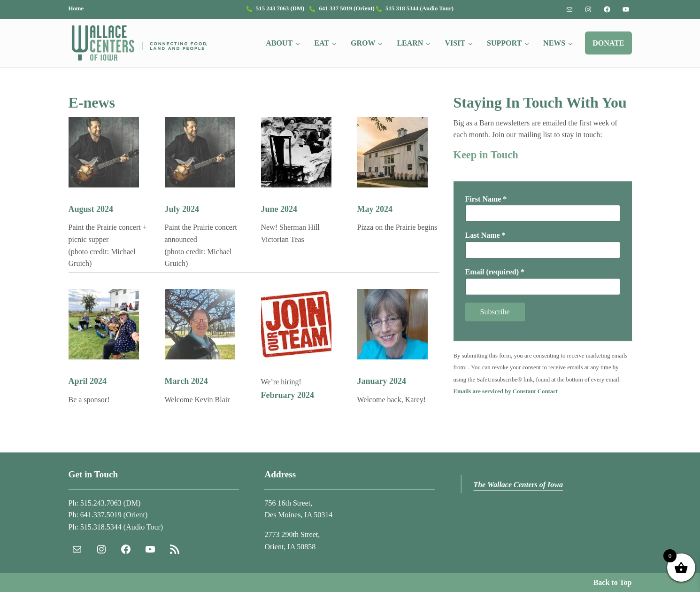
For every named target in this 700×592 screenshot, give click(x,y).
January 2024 (382, 381)
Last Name (485, 235)
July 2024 (182, 209)
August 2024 (91, 209)
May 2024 (375, 209)
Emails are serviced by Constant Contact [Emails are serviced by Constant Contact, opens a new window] (506, 391)
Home (76, 8)
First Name (486, 199)
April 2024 (88, 381)
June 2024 (279, 209)
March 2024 (186, 381)
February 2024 (288, 395)
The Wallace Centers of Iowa (518, 485)
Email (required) (495, 272)
